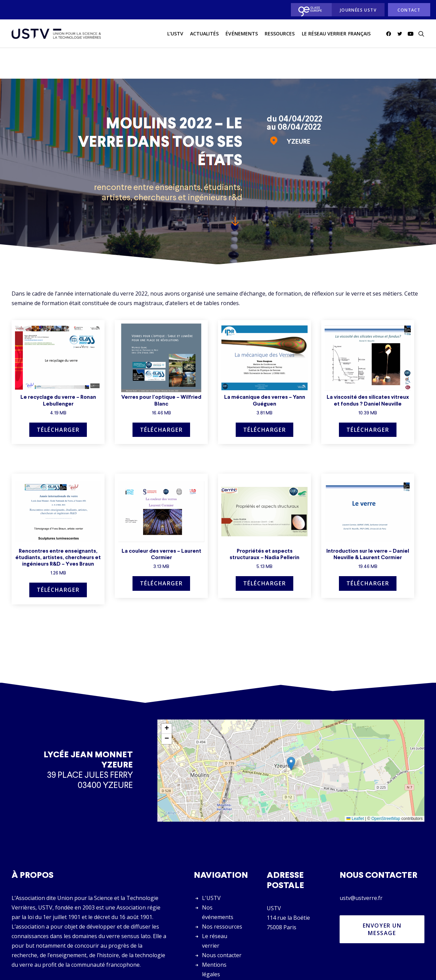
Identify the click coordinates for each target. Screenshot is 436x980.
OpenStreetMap (386, 788)
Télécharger (58, 399)
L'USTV (211, 867)
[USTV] (56, 34)
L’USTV (175, 34)
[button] (390, 34)
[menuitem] (309, 10)
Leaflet (355, 788)
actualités (205, 34)
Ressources (280, 34)
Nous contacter (222, 924)
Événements (242, 34)
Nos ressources (222, 896)
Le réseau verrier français (336, 34)
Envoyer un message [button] (383, 899)
